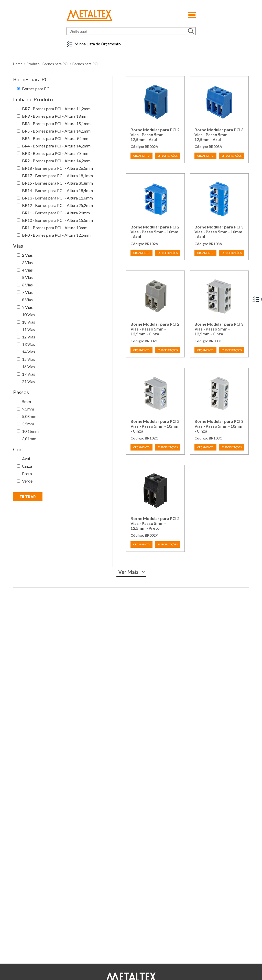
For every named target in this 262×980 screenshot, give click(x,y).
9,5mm (28, 409)
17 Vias (29, 374)
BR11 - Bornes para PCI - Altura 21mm (56, 213)
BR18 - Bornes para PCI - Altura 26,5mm (57, 168)
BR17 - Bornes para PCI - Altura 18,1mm (57, 176)
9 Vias (27, 307)
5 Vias (27, 277)
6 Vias (27, 285)
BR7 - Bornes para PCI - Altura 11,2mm (56, 109)
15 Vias (29, 359)
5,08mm (29, 416)
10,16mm (30, 431)
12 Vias (29, 337)
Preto (27, 473)
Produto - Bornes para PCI (47, 64)
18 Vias (29, 322)
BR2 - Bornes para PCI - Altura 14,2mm (56, 161)
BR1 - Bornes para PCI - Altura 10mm (55, 228)
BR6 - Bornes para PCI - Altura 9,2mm (55, 138)
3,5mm (28, 424)
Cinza (27, 466)
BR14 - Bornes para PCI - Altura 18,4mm (57, 190)
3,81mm (29, 439)
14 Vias (29, 352)
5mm (26, 401)
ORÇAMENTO (141, 156)
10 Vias (29, 314)
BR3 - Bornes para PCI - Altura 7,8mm (55, 153)
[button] (192, 13)
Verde (27, 481)
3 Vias (27, 262)
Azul (26, 459)
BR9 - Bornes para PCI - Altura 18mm (55, 116)
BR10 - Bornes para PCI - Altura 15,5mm (57, 220)
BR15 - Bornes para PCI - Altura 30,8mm (57, 183)
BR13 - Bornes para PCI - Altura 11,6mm (57, 198)
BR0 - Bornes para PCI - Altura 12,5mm (56, 235)
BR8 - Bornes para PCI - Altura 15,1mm (56, 123)
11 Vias (29, 329)
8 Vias (27, 300)
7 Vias (27, 292)
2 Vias (27, 255)
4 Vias (27, 270)
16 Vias (29, 367)
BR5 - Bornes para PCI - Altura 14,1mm (56, 131)
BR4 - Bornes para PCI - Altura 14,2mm (56, 146)
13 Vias (29, 344)
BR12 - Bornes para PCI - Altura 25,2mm (57, 205)
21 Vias (29, 381)
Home (18, 64)
